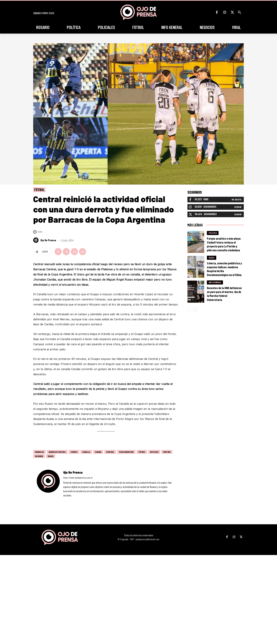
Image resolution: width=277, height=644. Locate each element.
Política (213, 233)
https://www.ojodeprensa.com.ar (78, 478)
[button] (240, 12)
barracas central (57, 452)
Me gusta (236, 200)
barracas (39, 452)
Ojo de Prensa (48, 240)
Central (110, 452)
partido (167, 452)
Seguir (238, 207)
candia (98, 452)
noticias (154, 452)
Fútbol (39, 190)
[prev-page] (190, 309)
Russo (51, 456)
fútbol (142, 452)
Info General (215, 283)
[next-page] (195, 309)
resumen (39, 456)
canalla (86, 452)
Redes (212, 258)
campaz (74, 452)
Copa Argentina (126, 452)
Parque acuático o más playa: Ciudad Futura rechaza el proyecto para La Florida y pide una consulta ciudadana (224, 244)
